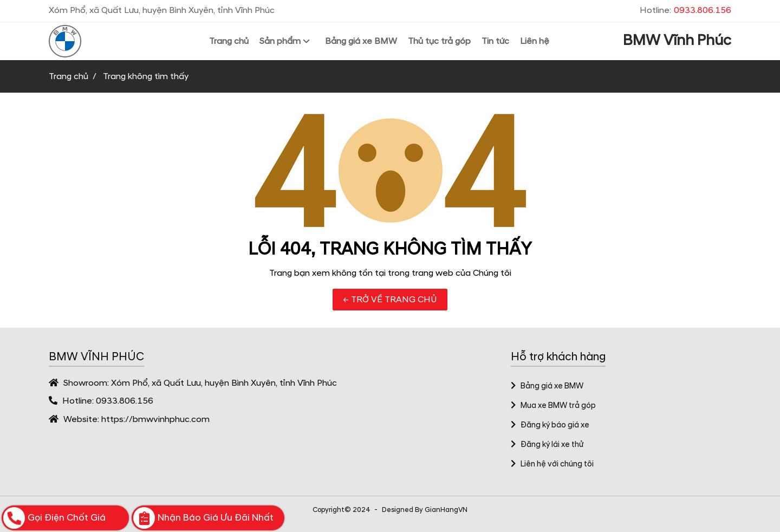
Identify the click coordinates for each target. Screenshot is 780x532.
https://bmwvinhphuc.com (155, 419)
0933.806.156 (125, 401)
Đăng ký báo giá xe (550, 425)
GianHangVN (446, 510)
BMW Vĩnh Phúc (677, 41)
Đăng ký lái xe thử (547, 445)
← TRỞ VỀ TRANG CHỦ (390, 300)
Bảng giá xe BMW (547, 386)
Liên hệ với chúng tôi (552, 464)
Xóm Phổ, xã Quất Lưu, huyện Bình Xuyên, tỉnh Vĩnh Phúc (224, 383)
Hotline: (685, 10)
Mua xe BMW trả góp (553, 406)
